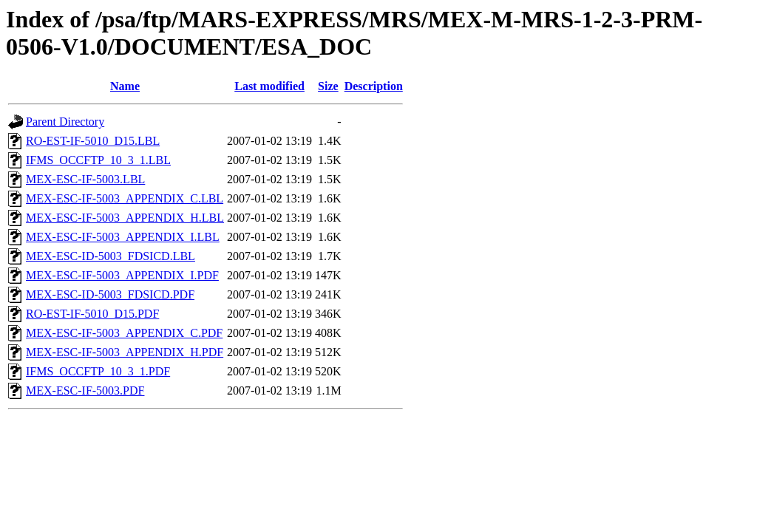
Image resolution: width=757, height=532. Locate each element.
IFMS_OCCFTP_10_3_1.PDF (98, 371)
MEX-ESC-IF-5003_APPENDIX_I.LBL (123, 237)
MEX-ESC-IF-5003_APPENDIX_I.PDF (122, 275)
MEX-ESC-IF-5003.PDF (85, 391)
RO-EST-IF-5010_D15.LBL (93, 141)
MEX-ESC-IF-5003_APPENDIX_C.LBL (125, 198)
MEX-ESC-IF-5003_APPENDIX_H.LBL (125, 218)
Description (374, 86)
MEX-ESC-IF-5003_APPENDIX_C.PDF (124, 333)
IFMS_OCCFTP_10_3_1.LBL (98, 160)
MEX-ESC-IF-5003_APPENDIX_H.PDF (125, 352)
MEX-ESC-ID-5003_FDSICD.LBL (111, 256)
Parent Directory (65, 122)
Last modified (269, 86)
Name (125, 86)
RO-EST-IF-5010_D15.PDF (92, 314)
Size (328, 86)
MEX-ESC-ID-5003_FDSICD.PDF (110, 294)
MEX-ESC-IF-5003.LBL (85, 179)
